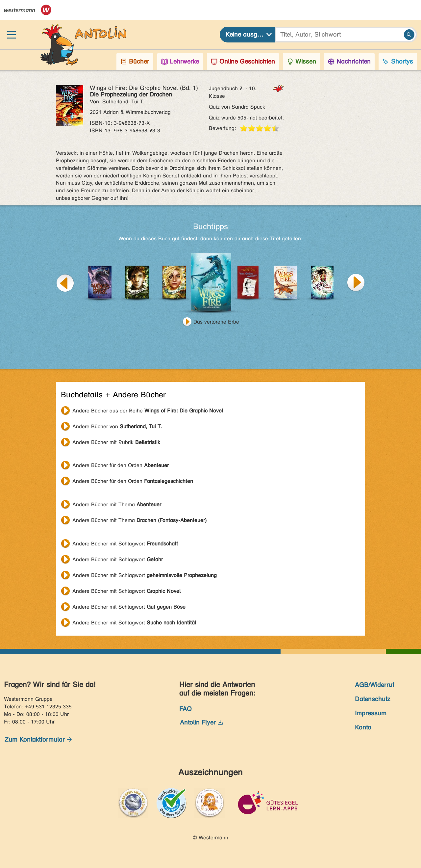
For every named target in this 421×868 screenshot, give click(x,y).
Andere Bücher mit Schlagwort (125, 544)
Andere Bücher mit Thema (117, 504)
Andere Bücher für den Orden (121, 465)
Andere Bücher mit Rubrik (116, 442)
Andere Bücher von (117, 426)
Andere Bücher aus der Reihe (148, 411)
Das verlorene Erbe (216, 322)
